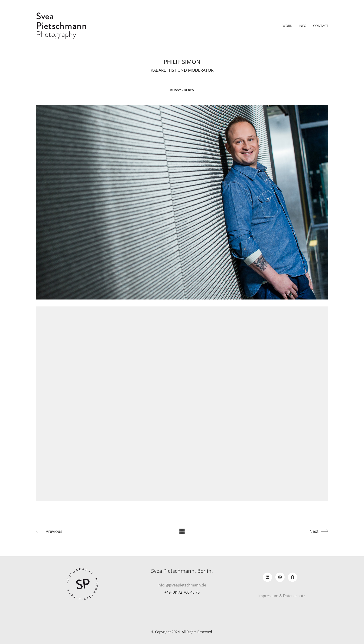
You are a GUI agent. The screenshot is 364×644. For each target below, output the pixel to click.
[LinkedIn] (267, 577)
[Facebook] (292, 577)
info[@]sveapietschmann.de (182, 585)
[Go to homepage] (61, 26)
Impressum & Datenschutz (282, 596)
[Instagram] (280, 577)
